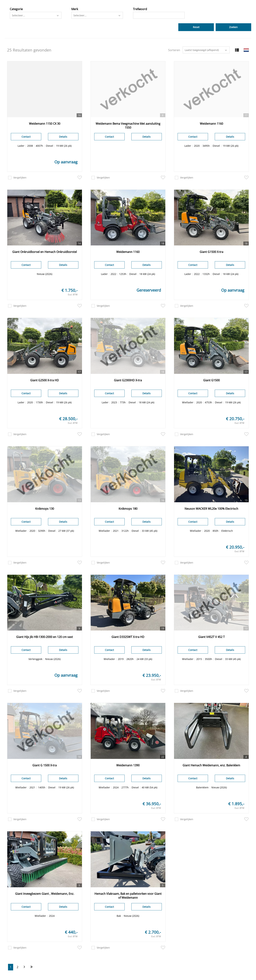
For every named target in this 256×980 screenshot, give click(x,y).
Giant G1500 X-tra (211, 252)
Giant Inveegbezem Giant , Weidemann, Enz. (45, 894)
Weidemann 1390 (128, 765)
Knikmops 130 (45, 509)
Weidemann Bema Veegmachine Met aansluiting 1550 (128, 126)
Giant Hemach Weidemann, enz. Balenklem (211, 765)
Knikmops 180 (128, 509)
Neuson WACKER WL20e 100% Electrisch (211, 509)
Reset (196, 27)
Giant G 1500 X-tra (45, 765)
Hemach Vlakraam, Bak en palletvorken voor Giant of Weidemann (128, 896)
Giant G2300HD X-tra (128, 380)
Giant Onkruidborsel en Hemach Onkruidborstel (45, 252)
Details (63, 137)
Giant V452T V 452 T (211, 637)
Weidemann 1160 (211, 124)
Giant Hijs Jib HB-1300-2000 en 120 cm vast (45, 637)
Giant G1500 (211, 380)
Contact (26, 137)
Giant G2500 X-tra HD (45, 380)
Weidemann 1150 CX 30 (45, 124)
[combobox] (36, 15)
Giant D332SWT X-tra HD (128, 637)
